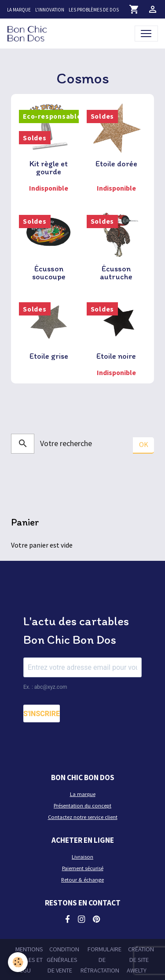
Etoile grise (49, 356)
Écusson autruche (116, 273)
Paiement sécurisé (83, 868)
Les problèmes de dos (94, 10)
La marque (19, 10)
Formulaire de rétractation (101, 960)
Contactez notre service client (83, 817)
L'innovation (50, 10)
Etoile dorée (116, 164)
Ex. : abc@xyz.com (45, 687)
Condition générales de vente (63, 960)
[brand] (29, 33)
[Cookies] (18, 962)
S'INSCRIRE (42, 714)
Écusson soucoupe (49, 273)
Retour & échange (82, 880)
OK (144, 444)
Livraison (82, 857)
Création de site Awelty (140, 960)
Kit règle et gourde (49, 168)
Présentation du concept (82, 805)
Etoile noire (116, 356)
